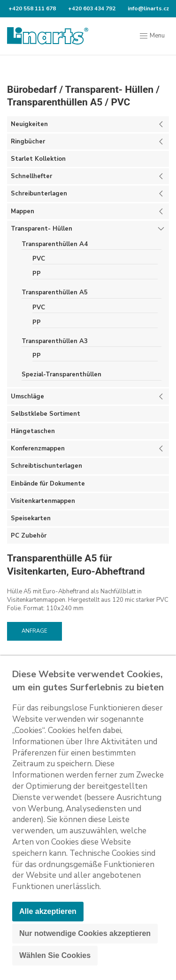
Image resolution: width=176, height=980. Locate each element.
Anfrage (34, 631)
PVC (120, 102)
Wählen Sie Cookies (55, 955)
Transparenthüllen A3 (55, 341)
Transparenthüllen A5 (55, 102)
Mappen (23, 211)
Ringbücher (28, 142)
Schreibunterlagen (39, 194)
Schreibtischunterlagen (46, 466)
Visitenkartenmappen (43, 501)
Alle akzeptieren (48, 911)
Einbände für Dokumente (48, 484)
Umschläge (27, 396)
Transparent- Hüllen (109, 90)
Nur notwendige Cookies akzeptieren (85, 933)
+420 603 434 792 (91, 8)
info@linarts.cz (148, 8)
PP (37, 274)
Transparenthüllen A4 (55, 244)
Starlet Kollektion (38, 159)
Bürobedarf (32, 90)
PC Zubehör (29, 536)
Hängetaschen (33, 431)
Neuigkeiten (29, 124)
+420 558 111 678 (31, 8)
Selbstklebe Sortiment (46, 414)
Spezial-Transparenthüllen (61, 374)
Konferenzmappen (38, 449)
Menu (152, 36)
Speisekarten (31, 518)
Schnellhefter (31, 176)
